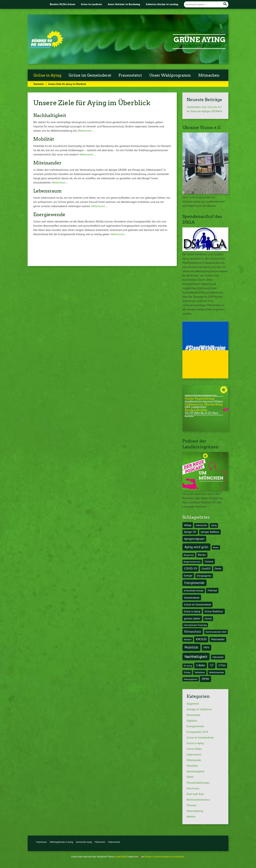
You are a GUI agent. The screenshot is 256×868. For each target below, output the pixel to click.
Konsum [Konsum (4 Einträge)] (188, 639)
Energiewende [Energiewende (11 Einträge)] (194, 583)
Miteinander (194, 760)
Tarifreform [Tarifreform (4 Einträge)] (200, 672)
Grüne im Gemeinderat (90, 75)
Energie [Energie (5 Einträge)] (188, 576)
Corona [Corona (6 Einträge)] (209, 561)
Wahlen (191, 816)
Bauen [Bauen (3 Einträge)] (216, 547)
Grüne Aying (200, 40)
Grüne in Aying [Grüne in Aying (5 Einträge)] (192, 611)
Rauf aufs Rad (195, 794)
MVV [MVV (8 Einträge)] (206, 647)
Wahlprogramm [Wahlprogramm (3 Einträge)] (191, 679)
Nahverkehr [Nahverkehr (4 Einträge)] (218, 657)
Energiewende (195, 726)
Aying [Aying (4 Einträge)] (214, 525)
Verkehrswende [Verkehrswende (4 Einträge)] (216, 672)
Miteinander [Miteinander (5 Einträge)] (218, 639)
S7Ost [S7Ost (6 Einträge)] (222, 665)
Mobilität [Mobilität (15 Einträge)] (191, 647)
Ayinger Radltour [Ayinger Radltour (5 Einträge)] (210, 532)
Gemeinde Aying (84, 842)
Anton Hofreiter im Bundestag (124, 4)
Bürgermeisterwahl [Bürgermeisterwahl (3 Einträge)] (192, 562)
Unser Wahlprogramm (170, 75)
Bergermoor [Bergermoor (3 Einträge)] (189, 555)
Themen (192, 805)
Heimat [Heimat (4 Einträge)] (208, 619)
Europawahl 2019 (197, 732)
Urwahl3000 (121, 857)
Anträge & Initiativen (199, 709)
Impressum (41, 842)
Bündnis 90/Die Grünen (63, 4)
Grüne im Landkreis (91, 4)
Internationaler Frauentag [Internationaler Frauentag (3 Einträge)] (195, 625)
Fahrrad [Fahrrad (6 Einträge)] (212, 590)
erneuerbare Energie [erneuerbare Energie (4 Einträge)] (194, 590)
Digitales (192, 721)
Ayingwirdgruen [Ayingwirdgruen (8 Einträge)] (194, 539)
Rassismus (193, 788)
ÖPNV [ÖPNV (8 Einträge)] (206, 679)
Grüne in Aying (47, 75)
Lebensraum (194, 754)
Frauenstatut (130, 75)
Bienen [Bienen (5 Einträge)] (202, 555)
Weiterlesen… (60, 182)
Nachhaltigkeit (195, 771)
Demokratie (193, 715)
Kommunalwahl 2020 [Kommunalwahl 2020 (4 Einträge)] (216, 632)
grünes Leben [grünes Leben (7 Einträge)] (192, 618)
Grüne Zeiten (194, 749)
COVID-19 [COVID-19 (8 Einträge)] (191, 568)
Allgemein (193, 704)
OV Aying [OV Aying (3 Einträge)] (188, 666)
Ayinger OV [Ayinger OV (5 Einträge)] (190, 532)
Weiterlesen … (86, 131)
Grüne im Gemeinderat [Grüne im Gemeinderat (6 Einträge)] (197, 604)
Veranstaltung (195, 811)
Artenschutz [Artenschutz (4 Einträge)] (201, 525)
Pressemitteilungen (198, 783)
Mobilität (192, 766)
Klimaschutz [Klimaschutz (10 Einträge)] (193, 631)
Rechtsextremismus (198, 800)
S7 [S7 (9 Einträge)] (212, 665)
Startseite (39, 84)
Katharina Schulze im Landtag (162, 4)
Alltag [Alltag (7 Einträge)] (188, 525)
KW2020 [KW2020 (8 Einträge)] (201, 639)
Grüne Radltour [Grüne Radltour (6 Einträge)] (214, 611)
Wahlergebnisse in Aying (61, 842)
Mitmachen (209, 75)
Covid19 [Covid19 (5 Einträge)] (206, 569)
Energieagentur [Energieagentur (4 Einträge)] (204, 576)
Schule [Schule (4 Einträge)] (187, 672)
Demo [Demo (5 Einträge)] (218, 569)
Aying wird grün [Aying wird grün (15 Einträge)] (196, 547)
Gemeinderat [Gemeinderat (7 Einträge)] (192, 597)
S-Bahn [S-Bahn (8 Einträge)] (201, 665)
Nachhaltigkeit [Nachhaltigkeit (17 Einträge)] (196, 656)
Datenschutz (114, 842)
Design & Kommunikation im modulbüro (165, 857)
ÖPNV (190, 777)
